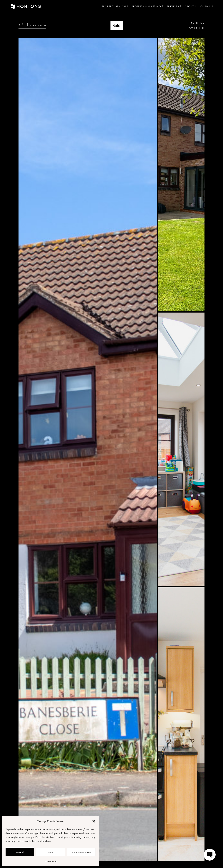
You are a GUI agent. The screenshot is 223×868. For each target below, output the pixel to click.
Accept (20, 852)
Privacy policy (51, 861)
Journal (207, 6)
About (190, 6)
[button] (94, 821)
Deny (50, 852)
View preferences (81, 852)
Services (174, 6)
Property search (115, 6)
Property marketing (147, 6)
